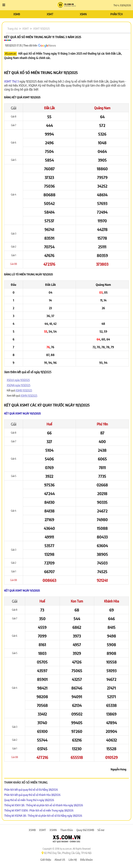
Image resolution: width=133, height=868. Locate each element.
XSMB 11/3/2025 (24, 390)
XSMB (17, 14)
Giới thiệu (46, 860)
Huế (49, 424)
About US (60, 860)
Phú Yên (102, 424)
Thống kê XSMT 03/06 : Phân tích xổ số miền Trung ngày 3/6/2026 (39, 810)
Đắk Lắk (49, 108)
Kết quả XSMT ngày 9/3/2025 (22, 591)
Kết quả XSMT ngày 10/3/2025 (23, 413)
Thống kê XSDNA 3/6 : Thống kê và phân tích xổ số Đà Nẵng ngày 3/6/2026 (43, 816)
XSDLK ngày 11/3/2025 (18, 380)
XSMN (83, 14)
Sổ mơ (101, 830)
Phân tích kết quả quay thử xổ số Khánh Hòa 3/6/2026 (32, 795)
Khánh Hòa (112, 601)
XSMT (50, 14)
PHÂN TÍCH (116, 14)
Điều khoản (86, 860)
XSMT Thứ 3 (11, 81)
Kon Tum (77, 601)
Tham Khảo (67, 830)
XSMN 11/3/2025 (29, 396)
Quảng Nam (102, 108)
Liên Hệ (73, 860)
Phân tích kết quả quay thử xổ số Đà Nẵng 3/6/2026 (31, 790)
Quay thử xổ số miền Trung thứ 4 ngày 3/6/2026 (29, 800)
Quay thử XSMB (85, 830)
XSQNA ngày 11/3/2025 (19, 385)
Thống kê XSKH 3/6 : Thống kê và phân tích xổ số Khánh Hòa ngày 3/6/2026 (44, 805)
